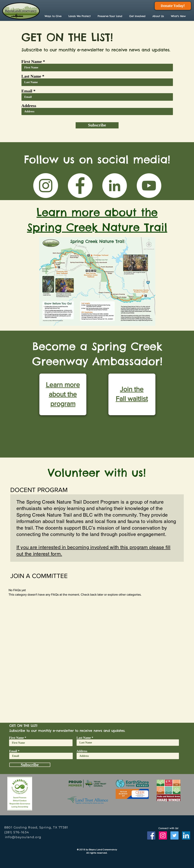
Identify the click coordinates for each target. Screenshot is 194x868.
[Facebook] (80, 186)
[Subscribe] (97, 125)
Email (27, 91)
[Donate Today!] (173, 6)
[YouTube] (149, 186)
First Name (32, 62)
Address (29, 106)
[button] (80, 16)
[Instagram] (163, 835)
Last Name (31, 76)
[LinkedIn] (115, 186)
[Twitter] (174, 835)
